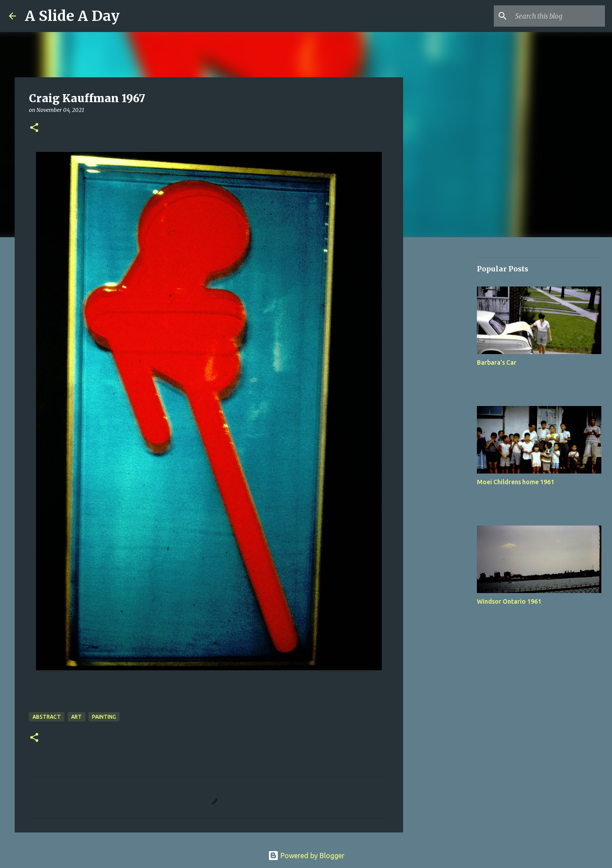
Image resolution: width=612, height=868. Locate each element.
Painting (104, 717)
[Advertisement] (448, 384)
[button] (34, 128)
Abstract (47, 717)
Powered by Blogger (306, 856)
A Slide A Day (72, 16)
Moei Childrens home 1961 (516, 482)
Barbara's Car (497, 362)
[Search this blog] (558, 16)
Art (76, 717)
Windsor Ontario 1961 (509, 601)
